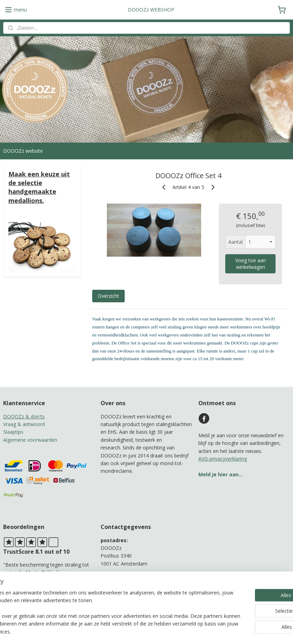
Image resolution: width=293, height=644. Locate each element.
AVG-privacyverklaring (223, 459)
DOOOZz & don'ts (24, 416)
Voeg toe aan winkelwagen (250, 264)
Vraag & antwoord (24, 424)
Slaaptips (13, 432)
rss (140, 631)
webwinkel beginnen (167, 631)
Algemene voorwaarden (30, 440)
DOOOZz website (23, 151)
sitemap (125, 631)
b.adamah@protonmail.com (132, 587)
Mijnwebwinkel (228, 631)
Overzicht (108, 296)
